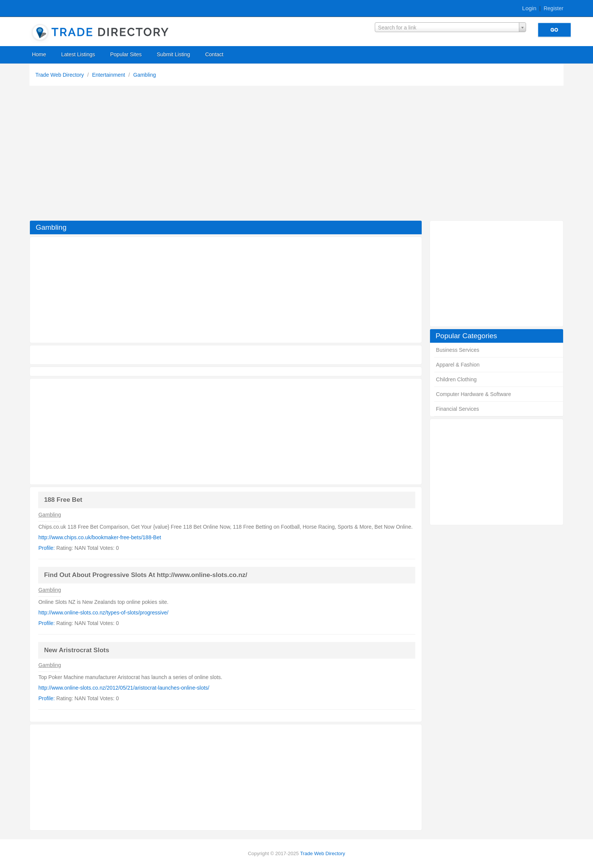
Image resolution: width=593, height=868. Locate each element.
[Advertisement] (296, 155)
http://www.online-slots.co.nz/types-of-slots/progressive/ (103, 613)
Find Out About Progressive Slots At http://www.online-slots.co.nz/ (145, 575)
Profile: (47, 548)
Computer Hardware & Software (473, 394)
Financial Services (458, 409)
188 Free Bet (63, 500)
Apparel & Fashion (458, 365)
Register (553, 8)
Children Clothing (456, 379)
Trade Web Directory (60, 75)
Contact (214, 54)
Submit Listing (174, 54)
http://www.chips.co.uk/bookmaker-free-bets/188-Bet (99, 537)
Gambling (144, 75)
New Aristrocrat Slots (76, 650)
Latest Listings (78, 54)
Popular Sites (126, 54)
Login (529, 8)
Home (39, 54)
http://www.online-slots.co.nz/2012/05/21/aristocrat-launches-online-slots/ (124, 688)
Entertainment (109, 75)
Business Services (458, 350)
